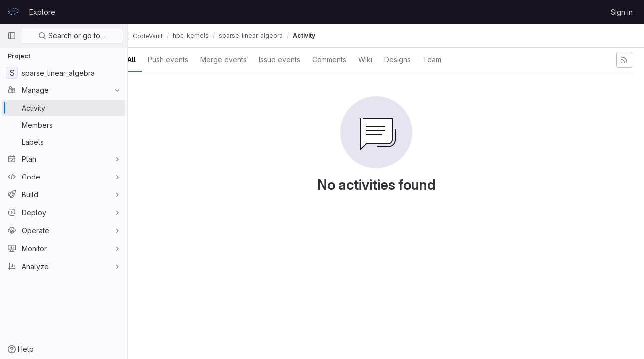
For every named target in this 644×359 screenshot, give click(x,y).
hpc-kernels (209, 36)
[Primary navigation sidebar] (12, 36)
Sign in (622, 12)
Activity (322, 36)
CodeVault (161, 36)
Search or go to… (72, 36)
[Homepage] (13, 12)
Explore (42, 12)
